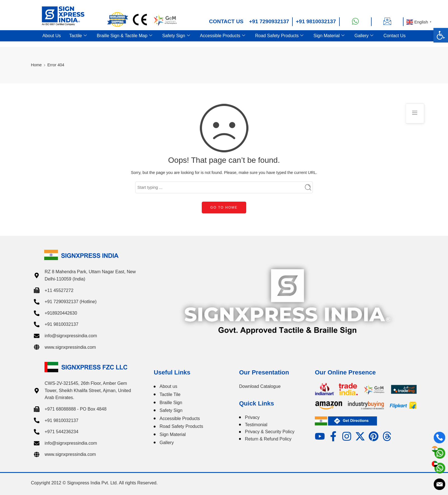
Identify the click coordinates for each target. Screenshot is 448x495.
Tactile (78, 36)
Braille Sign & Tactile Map (125, 36)
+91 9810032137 (316, 21)
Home (37, 65)
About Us (51, 36)
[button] (441, 35)
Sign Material (329, 36)
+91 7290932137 (269, 21)
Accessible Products (223, 36)
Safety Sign (176, 36)
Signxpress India (84, 483)
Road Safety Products (279, 36)
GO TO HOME (224, 208)
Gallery (364, 36)
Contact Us (394, 36)
